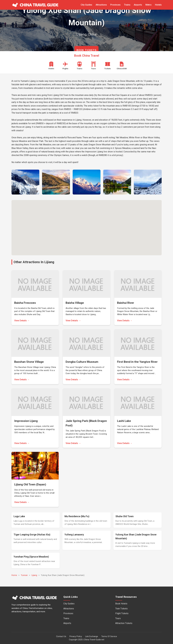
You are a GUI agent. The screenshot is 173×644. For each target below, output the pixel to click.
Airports (138, 5)
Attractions (101, 5)
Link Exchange (92, 636)
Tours (118, 618)
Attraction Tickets (124, 623)
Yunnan (24, 575)
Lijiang (34, 575)
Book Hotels (121, 604)
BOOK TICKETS (86, 50)
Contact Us (61, 636)
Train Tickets (121, 609)
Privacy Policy (76, 636)
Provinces (115, 5)
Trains (127, 5)
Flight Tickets (122, 613)
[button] (86, 225)
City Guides (86, 5)
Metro (149, 5)
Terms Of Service (109, 636)
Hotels (158, 5)
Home (14, 575)
